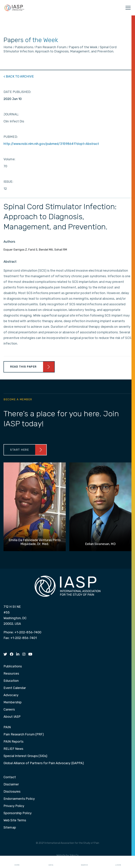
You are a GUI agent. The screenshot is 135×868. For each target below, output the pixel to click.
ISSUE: (8, 182)
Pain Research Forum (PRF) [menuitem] (24, 735)
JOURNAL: (11, 114)
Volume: (9, 159)
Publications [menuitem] (13, 667)
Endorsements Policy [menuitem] (19, 799)
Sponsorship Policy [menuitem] (18, 813)
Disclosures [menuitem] (12, 792)
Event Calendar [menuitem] (15, 688)
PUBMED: (11, 137)
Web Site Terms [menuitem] (15, 820)
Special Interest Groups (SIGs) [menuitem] (25, 756)
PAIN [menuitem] (7, 727)
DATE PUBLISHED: (17, 92)
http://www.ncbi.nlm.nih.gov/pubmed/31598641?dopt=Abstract (51, 144)
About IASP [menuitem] (12, 717)
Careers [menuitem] (9, 710)
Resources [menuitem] (11, 674)
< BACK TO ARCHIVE (19, 76)
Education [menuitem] (11, 681)
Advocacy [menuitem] (11, 695)
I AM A (51, 862)
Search (84, 862)
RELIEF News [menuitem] (13, 749)
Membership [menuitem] (13, 702)
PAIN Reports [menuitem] (13, 742)
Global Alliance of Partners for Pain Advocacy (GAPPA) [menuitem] (44, 763)
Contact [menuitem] (10, 777)
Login (118, 862)
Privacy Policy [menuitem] (14, 806)
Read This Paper (23, 367)
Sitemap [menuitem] (10, 828)
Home (17, 862)
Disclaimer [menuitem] (11, 785)
